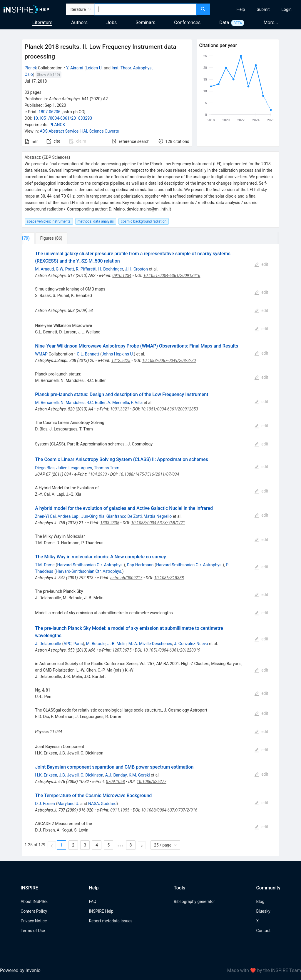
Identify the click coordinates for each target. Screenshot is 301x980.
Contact (263, 931)
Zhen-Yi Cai (45, 516)
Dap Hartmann (140, 565)
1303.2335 (110, 523)
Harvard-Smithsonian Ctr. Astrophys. (90, 565)
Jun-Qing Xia (93, 516)
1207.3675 (122, 650)
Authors (79, 22)
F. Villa (137, 403)
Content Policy (34, 911)
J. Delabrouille (48, 644)
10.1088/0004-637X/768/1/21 (158, 523)
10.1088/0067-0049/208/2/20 (169, 360)
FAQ (92, 901)
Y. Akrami (75, 68)
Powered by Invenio (20, 970)
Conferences (187, 22)
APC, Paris (73, 644)
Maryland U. (68, 804)
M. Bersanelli (47, 403)
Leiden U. (94, 68)
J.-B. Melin (117, 644)
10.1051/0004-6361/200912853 (170, 409)
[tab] (43, 238)
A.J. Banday (116, 775)
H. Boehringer (111, 269)
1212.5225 (121, 360)
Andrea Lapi (68, 516)
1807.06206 (50, 112)
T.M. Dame (45, 565)
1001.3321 (120, 409)
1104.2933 (97, 474)
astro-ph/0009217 (126, 578)
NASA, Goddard (102, 804)
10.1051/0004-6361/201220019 (172, 650)
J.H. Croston (136, 269)
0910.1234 (122, 276)
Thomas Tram (107, 468)
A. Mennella (118, 403)
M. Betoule (96, 644)
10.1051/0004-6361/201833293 (63, 118)
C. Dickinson (92, 775)
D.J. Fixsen (45, 804)
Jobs (112, 22)
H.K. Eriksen (46, 775)
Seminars (145, 22)
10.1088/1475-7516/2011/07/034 (149, 474)
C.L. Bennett (88, 354)
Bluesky (263, 911)
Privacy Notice (34, 921)
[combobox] (146, 9)
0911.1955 (120, 810)
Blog (260, 901)
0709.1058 (115, 782)
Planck (31, 68)
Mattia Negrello (158, 516)
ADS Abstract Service (59, 131)
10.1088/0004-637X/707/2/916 (169, 810)
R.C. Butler (96, 403)
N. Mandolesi (73, 403)
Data (224, 22)
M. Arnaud (44, 269)
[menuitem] (241, 9)
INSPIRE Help (101, 911)
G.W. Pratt (65, 269)
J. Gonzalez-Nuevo (191, 644)
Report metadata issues (111, 921)
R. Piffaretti (86, 269)
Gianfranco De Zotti (124, 516)
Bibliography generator (194, 901)
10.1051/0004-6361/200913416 (172, 276)
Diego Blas (45, 468)
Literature (42, 22)
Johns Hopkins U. (118, 354)
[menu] (256, 9)
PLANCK (57, 125)
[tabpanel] (151, 550)
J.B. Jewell (69, 775)
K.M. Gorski (139, 775)
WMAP (41, 354)
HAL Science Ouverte (100, 131)
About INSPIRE (34, 901)
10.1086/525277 (152, 782)
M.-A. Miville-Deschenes (150, 644)
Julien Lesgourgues (74, 468)
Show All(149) (49, 75)
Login (286, 9)
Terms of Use (33, 931)
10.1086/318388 (169, 578)
